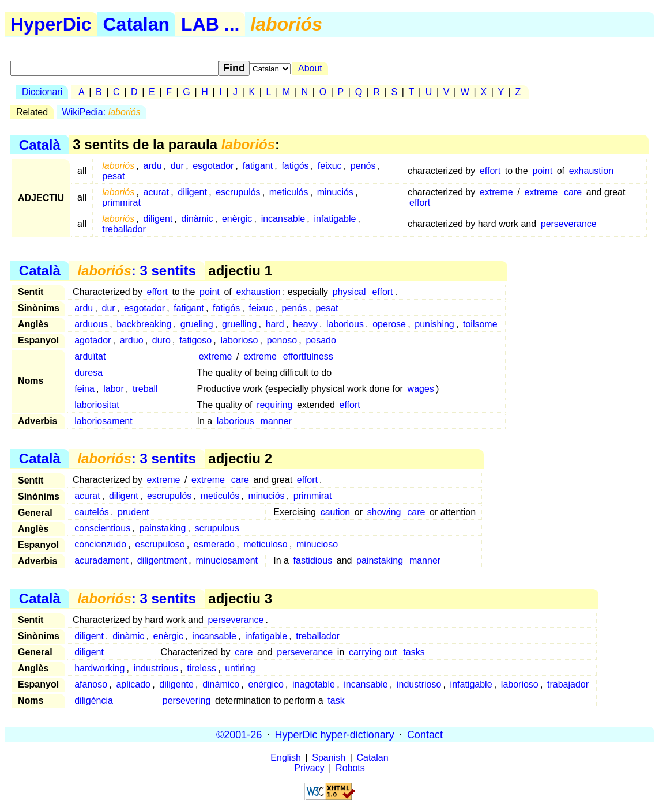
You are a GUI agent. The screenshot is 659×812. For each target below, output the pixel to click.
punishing (434, 324)
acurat (156, 192)
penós (363, 166)
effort (490, 171)
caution (336, 512)
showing (384, 512)
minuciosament (227, 560)
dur (177, 166)
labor (114, 389)
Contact (425, 734)
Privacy (309, 768)
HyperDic (51, 24)
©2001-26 (239, 734)
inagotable (314, 684)
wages (421, 389)
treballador (124, 229)
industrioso (419, 684)
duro (161, 340)
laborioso (239, 340)
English (285, 758)
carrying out (373, 652)
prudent (133, 512)
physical (349, 292)
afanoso (91, 684)
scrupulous (217, 528)
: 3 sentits (136, 271)
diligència (94, 700)
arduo (132, 340)
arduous (91, 324)
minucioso (317, 544)
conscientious (102, 528)
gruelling (239, 324)
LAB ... (210, 24)
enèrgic (237, 219)
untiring (240, 668)
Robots (350, 768)
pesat (113, 176)
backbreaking (144, 324)
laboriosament (103, 421)
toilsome (480, 324)
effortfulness (308, 356)
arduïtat (90, 356)
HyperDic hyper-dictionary (335, 734)
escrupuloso (160, 544)
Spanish (329, 758)
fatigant (258, 166)
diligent (192, 192)
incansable (283, 219)
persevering (187, 700)
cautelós (92, 512)
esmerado (214, 544)
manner (276, 421)
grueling (197, 324)
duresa (89, 373)
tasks (414, 652)
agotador (93, 340)
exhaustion (591, 171)
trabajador (568, 684)
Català (40, 144)
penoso (282, 340)
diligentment (162, 560)
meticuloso (265, 544)
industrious (156, 668)
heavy (305, 324)
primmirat (121, 203)
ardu (153, 166)
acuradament (101, 560)
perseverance (569, 224)
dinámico (221, 684)
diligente (176, 684)
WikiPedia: (101, 112)
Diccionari (42, 92)
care (573, 192)
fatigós (295, 166)
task (336, 700)
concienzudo (100, 544)
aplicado (133, 684)
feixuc (330, 166)
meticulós (289, 192)
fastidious (313, 560)
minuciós (335, 192)
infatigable (335, 219)
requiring (274, 405)
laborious (345, 324)
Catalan (137, 24)
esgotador (213, 166)
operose (389, 324)
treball (145, 389)
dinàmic (197, 219)
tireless (202, 668)
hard (275, 324)
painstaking (162, 528)
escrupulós (238, 192)
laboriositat (97, 405)
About (310, 68)
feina (84, 389)
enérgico (266, 684)
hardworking (99, 668)
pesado (321, 340)
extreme (496, 192)
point (542, 171)
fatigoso (195, 340)
